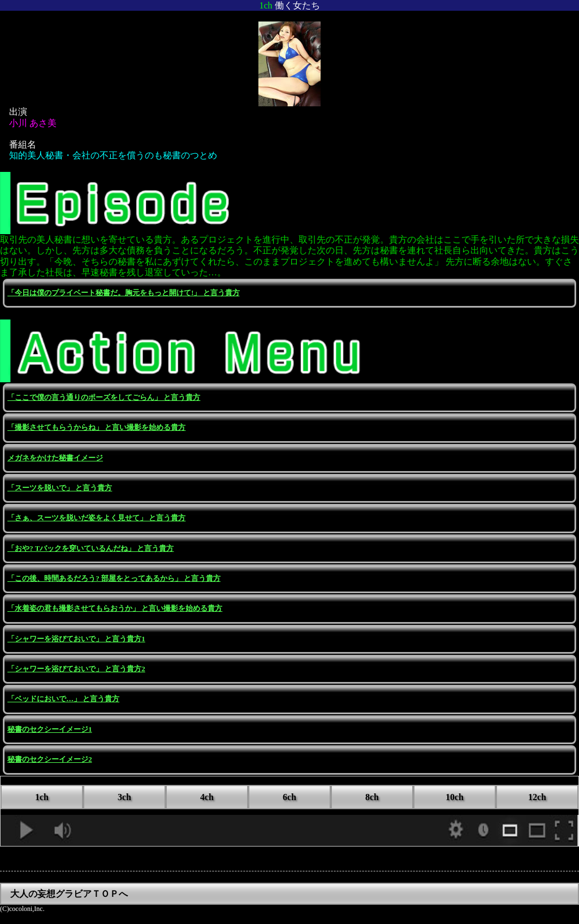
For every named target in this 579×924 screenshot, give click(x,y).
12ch (537, 797)
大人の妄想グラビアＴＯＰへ (69, 894)
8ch (372, 797)
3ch (124, 797)
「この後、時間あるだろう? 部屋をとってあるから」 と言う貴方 (114, 578)
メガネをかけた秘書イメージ (55, 458)
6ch (289, 797)
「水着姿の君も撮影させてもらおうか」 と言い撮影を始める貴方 (115, 608)
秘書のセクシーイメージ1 (49, 729)
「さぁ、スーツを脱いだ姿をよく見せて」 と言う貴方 (96, 518)
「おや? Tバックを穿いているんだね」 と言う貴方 (90, 549)
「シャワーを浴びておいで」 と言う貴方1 (76, 639)
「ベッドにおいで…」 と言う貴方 (63, 699)
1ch (42, 797)
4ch (207, 797)
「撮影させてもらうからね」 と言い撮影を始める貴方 (96, 428)
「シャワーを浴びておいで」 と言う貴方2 (76, 669)
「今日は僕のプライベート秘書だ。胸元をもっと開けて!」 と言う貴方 (123, 293)
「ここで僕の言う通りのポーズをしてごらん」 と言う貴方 (104, 398)
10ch (455, 797)
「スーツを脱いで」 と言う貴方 (60, 488)
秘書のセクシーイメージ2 (49, 759)
